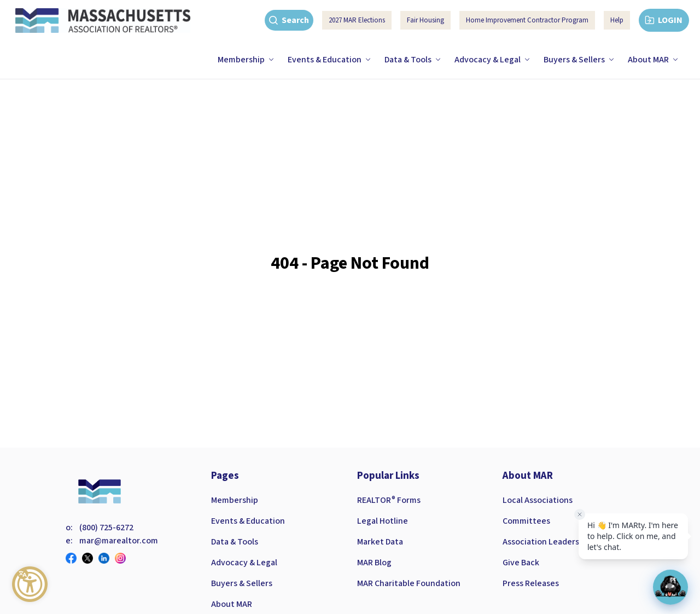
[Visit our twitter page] (90, 558)
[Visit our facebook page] (74, 558)
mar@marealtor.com (119, 541)
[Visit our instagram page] (123, 558)
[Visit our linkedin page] (107, 558)
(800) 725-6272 (106, 528)
